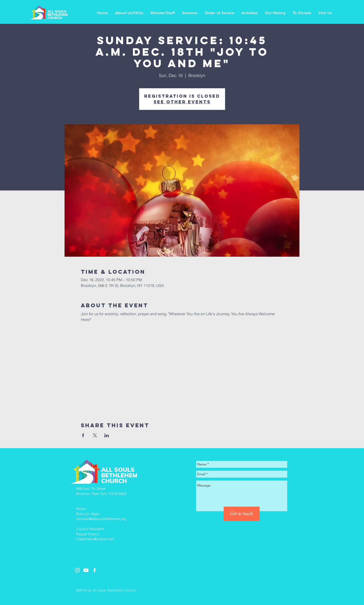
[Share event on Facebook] (83, 435)
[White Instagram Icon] (77, 570)
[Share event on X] (95, 435)
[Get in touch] (242, 514)
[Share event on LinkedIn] (107, 435)
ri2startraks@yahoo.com (95, 539)
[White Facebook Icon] (95, 570)
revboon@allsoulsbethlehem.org (101, 519)
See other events (182, 102)
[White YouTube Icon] (86, 570)
